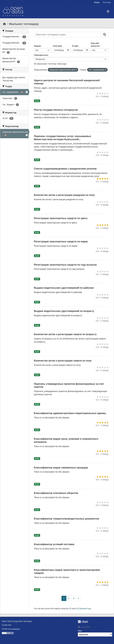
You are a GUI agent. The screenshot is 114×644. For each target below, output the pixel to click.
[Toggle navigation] (108, 12)
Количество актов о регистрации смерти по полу (63, 361)
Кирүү (97, 2)
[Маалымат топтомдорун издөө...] (68, 35)
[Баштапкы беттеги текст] (4, 24)
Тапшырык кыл (41, 55)
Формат (37, 46)
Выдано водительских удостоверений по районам (64, 288)
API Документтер (83, 609)
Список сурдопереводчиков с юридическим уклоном (65, 169)
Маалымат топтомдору (24, 24)
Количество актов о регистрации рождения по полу (64, 195)
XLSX (37, 101)
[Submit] (105, 35)
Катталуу (107, 2)
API (70, 609)
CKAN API (7, 625)
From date (57, 46)
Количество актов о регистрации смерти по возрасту (65, 334)
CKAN (83, 622)
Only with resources (95, 45)
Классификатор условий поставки (54, 544)
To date (75, 46)
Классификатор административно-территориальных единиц (70, 413)
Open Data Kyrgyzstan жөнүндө (17, 621)
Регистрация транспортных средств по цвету (61, 218)
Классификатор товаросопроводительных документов (67, 519)
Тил (80, 631)
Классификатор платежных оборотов (56, 493)
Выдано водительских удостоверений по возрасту (64, 311)
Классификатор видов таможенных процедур (61, 468)
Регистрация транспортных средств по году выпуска (65, 265)
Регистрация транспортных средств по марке (61, 241)
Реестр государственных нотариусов (56, 110)
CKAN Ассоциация (11, 629)
